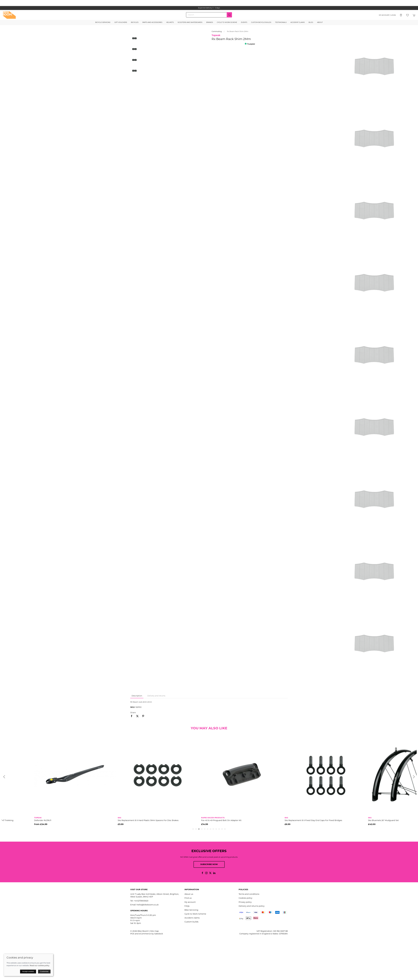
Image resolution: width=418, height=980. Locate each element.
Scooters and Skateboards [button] (190, 22)
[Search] (209, 15)
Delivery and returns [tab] (156, 696)
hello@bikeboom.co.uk (148, 905)
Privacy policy (245, 902)
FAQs (187, 906)
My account (190, 902)
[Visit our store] (401, 15)
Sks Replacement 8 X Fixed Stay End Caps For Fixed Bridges (364, 821)
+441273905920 (141, 901)
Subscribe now (209, 865)
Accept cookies (28, 971)
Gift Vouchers (121, 22)
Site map (154, 931)
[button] (408, 15)
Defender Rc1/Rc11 (93, 821)
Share (133, 713)
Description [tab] (137, 696)
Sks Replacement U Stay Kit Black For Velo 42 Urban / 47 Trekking (33, 821)
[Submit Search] (229, 15)
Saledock (159, 934)
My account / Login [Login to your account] (387, 15)
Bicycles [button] (135, 22)
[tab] (193, 829)
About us (189, 894)
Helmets (170, 22)
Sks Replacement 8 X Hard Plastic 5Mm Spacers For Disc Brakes (199, 821)
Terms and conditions (249, 894)
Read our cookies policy (39, 966)
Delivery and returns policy (252, 906)
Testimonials (281, 22)
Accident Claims (298, 22)
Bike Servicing (191, 910)
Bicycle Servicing (103, 22)
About (320, 22)
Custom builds (191, 922)
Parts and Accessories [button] (152, 22)
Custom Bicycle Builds (261, 22)
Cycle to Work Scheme (227, 22)
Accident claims (192, 918)
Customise (44, 971)
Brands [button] (210, 22)
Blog (311, 22)
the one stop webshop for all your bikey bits (209, 8)
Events (244, 22)
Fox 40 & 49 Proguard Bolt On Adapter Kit (272, 821)
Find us (188, 898)
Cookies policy (245, 898)
